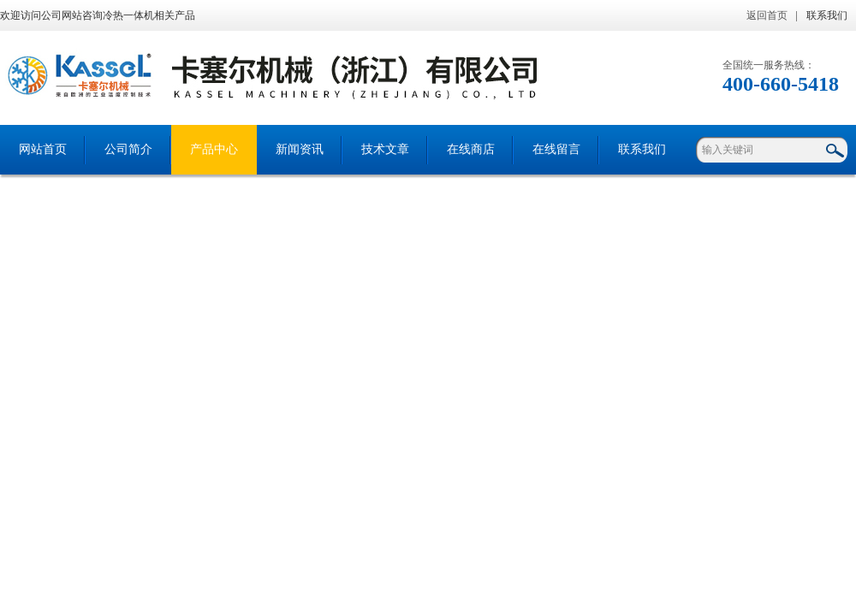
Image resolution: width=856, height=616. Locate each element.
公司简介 (128, 149)
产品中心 (214, 149)
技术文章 (385, 149)
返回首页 (767, 15)
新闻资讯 (300, 149)
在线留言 (556, 149)
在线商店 (471, 149)
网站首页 (43, 149)
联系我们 (827, 15)
